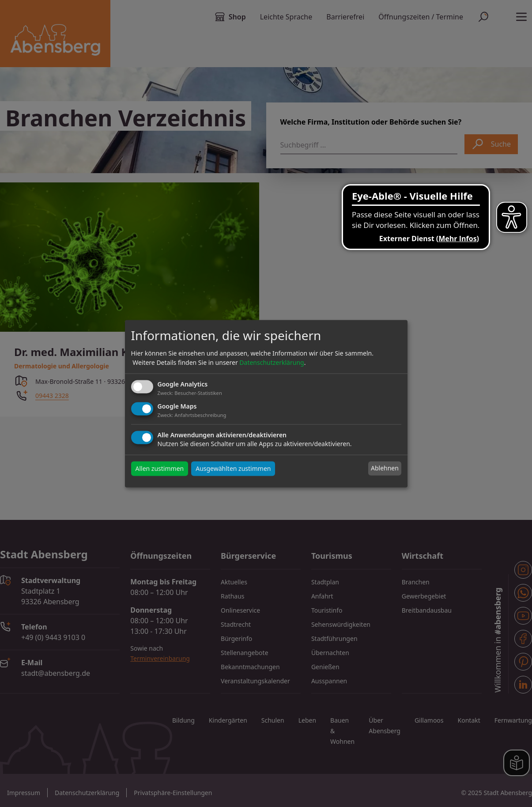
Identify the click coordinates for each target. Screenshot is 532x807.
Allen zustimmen (160, 468)
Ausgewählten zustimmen (233, 468)
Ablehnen (385, 468)
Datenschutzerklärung (272, 363)
